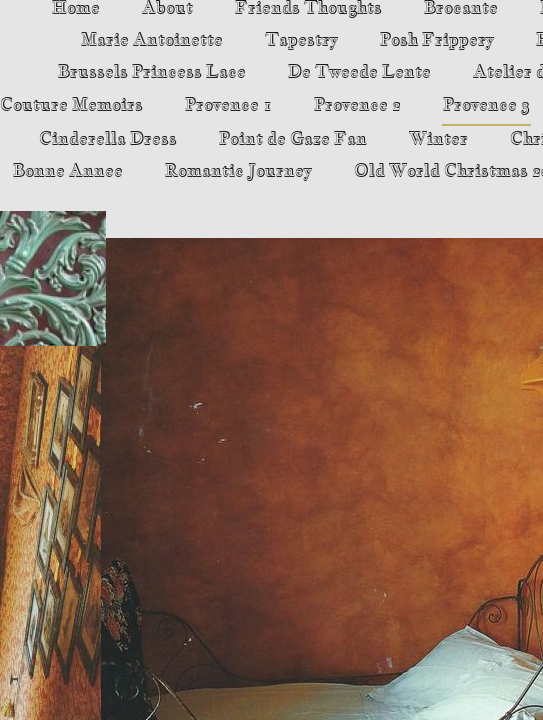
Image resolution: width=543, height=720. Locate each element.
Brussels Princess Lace (152, 72)
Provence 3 (486, 105)
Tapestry (301, 40)
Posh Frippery (437, 40)
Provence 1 (228, 105)
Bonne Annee (68, 171)
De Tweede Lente (359, 72)
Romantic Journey (238, 171)
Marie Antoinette (152, 40)
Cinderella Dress (108, 139)
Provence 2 (357, 105)
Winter (438, 139)
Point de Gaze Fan (293, 139)
